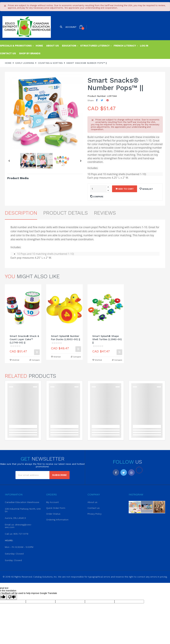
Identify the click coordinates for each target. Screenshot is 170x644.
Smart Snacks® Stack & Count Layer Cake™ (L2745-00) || (24, 339)
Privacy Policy (95, 514)
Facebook (116, 472)
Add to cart (125, 189)
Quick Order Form (56, 508)
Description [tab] (21, 213)
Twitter (124, 472)
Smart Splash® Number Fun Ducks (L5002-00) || (66, 338)
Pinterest (108, 100)
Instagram (131, 472)
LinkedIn (139, 470)
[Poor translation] (12, 597)
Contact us (94, 508)
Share (97, 100)
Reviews (105, 213)
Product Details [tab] (66, 213)
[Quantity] (98, 189)
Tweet (102, 100)
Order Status (53, 514)
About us (92, 502)
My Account (52, 502)
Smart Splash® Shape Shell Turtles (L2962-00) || (107, 339)
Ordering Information (57, 520)
